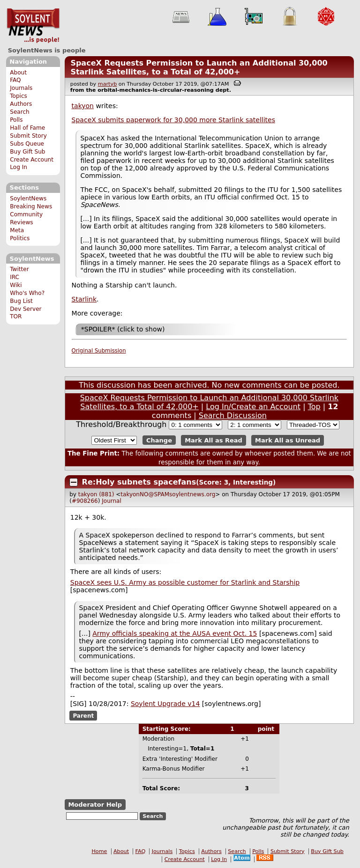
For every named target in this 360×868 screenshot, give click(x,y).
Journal (112, 501)
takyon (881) (96, 494)
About (18, 73)
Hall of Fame (27, 128)
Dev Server (26, 309)
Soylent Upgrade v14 (165, 704)
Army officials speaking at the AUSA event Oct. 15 (175, 633)
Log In (19, 167)
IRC (15, 277)
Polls (16, 120)
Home (99, 851)
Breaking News (31, 206)
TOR (16, 316)
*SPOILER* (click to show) (123, 329)
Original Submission (99, 351)
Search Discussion (233, 416)
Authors (21, 104)
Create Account (32, 160)
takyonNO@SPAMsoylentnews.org (168, 494)
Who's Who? (27, 293)
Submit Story (28, 136)
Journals (21, 88)
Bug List (21, 301)
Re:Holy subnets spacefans (139, 482)
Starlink (84, 299)
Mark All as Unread (288, 440)
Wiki (16, 285)
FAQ (15, 80)
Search (20, 112)
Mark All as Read (214, 440)
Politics (20, 238)
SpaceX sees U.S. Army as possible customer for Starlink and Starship (185, 582)
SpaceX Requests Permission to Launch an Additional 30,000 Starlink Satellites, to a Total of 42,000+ (199, 67)
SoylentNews (33, 26)
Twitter (19, 269)
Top (314, 407)
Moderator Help (95, 805)
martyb (107, 84)
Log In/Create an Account (253, 407)
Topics (19, 96)
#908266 (85, 501)
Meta (17, 230)
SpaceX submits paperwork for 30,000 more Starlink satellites (173, 120)
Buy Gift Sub (27, 152)
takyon (83, 106)
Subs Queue (27, 144)
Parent (83, 716)
